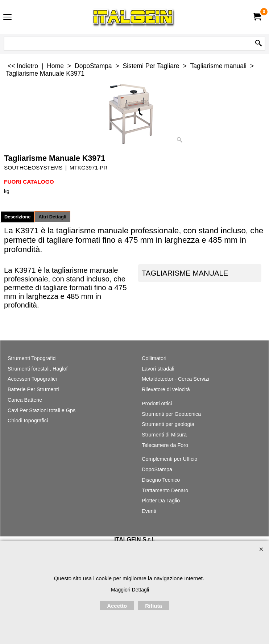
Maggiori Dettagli (130, 590)
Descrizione (17, 217)
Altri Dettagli (52, 217)
